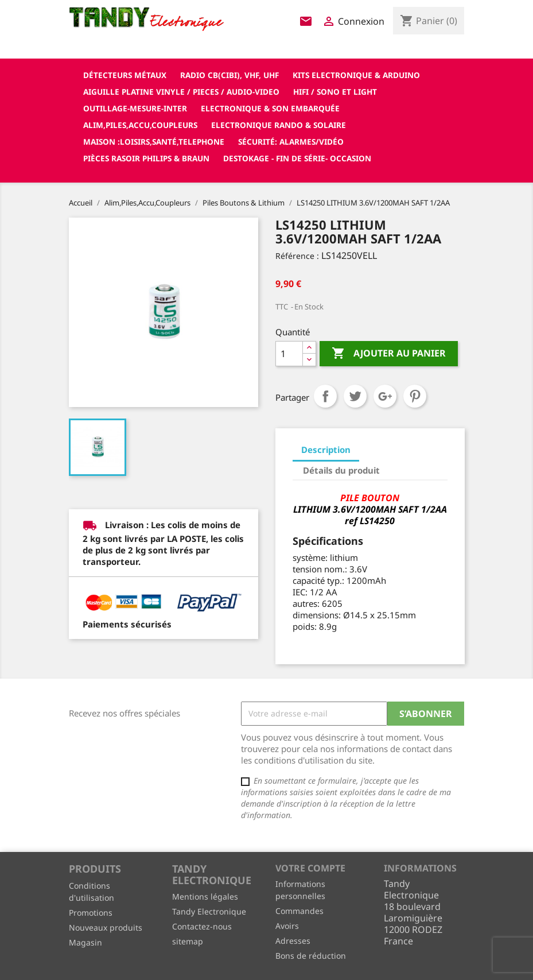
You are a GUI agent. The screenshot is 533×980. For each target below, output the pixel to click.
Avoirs (287, 926)
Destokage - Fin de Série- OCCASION (297, 158)
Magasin (85, 942)
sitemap (188, 941)
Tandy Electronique (209, 911)
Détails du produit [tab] (341, 470)
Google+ (385, 396)
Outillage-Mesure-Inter (135, 108)
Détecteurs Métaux (125, 75)
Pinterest (415, 396)
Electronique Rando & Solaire (279, 125)
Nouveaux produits (106, 927)
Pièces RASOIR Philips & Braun (146, 158)
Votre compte (310, 868)
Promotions (91, 913)
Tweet (355, 396)
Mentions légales (205, 896)
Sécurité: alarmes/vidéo (291, 142)
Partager (325, 396)
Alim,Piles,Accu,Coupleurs (140, 125)
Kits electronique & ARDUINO (356, 75)
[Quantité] (289, 354)
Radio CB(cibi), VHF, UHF (229, 75)
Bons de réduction (311, 956)
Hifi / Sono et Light (335, 92)
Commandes (299, 911)
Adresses (293, 941)
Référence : (297, 256)
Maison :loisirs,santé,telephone (154, 142)
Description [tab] (326, 450)
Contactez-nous (202, 926)
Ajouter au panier (389, 354)
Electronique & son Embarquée (270, 108)
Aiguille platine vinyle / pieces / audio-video (181, 92)
